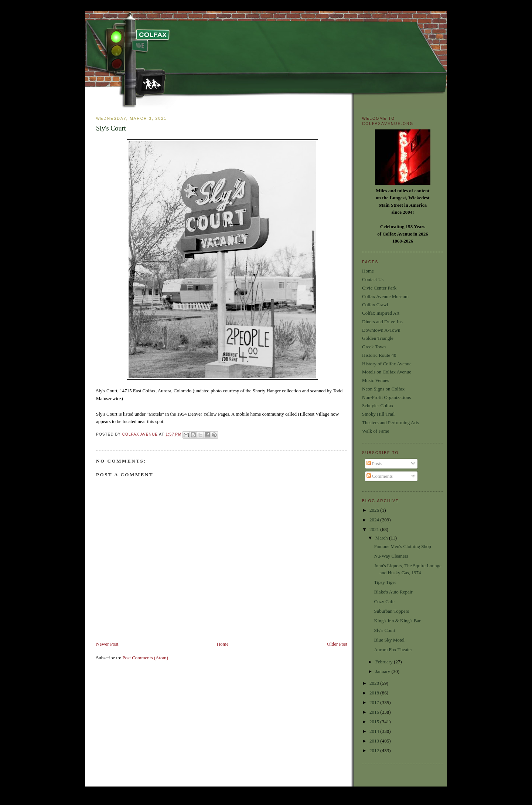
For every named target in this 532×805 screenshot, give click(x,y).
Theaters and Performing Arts (391, 422)
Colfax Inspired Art (381, 313)
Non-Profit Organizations (386, 397)
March (382, 538)
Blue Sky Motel (389, 640)
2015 (375, 722)
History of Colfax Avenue (387, 364)
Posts (374, 464)
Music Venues (376, 380)
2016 (375, 712)
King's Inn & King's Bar (397, 621)
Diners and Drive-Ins (382, 322)
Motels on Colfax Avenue (387, 372)
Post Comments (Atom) (146, 658)
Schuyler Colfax (378, 405)
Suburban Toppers (391, 611)
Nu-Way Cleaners (391, 556)
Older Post (337, 644)
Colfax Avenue (141, 434)
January (383, 671)
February (385, 662)
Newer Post (107, 644)
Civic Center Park (379, 288)
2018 (375, 693)
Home (223, 644)
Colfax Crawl (375, 305)
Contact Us (373, 279)
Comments (380, 476)
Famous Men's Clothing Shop (402, 546)
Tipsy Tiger (385, 582)
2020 (375, 683)
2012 (375, 750)
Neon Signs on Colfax (383, 389)
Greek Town (374, 347)
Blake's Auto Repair (393, 592)
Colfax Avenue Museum (385, 296)
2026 (375, 510)
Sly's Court (385, 630)
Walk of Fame (376, 431)
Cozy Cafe (384, 601)
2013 (375, 741)
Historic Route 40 (379, 355)
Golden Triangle (378, 338)
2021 (375, 529)
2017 (375, 702)
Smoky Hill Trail (378, 414)
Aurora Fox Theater (393, 650)
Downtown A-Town (381, 330)
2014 (375, 731)
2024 (375, 520)
